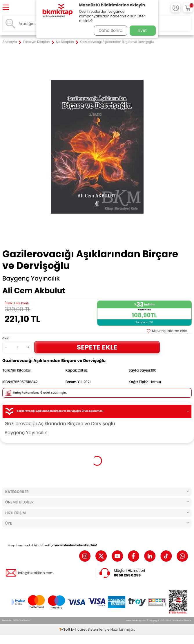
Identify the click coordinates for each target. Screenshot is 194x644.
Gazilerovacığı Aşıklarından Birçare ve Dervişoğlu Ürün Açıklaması (97, 411)
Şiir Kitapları (65, 42)
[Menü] (6, 8)
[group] (97, 147)
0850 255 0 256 (127, 575)
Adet (6, 338)
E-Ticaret (79, 629)
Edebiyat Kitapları (36, 42)
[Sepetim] (188, 8)
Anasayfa (10, 42)
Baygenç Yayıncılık (31, 279)
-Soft (65, 629)
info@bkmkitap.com (36, 573)
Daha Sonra (110, 30)
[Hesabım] (176, 8)
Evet (143, 30)
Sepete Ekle (97, 347)
